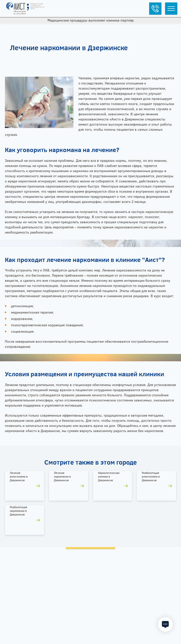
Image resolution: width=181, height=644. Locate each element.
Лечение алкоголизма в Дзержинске (19, 477)
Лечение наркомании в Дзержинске (62, 477)
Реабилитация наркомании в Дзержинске (18, 511)
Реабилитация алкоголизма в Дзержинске (151, 477)
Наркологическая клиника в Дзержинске (109, 477)
